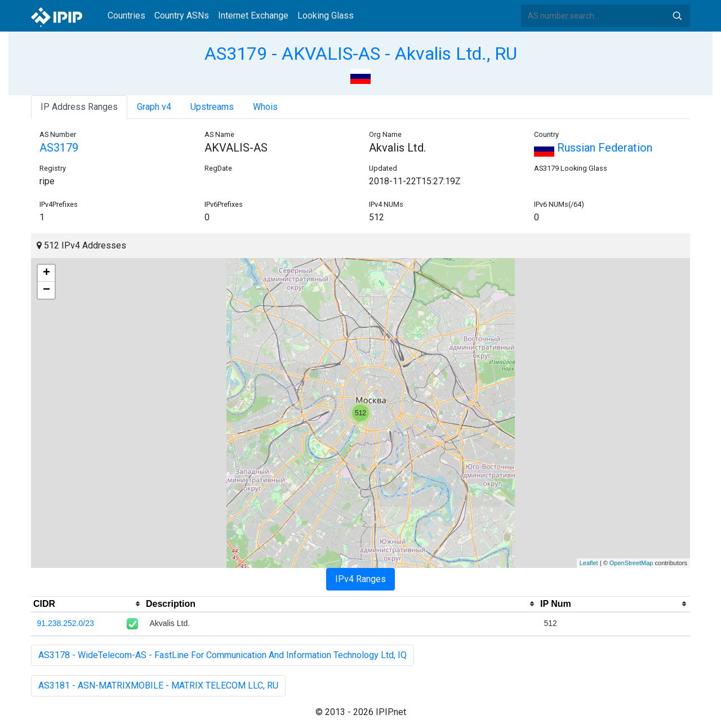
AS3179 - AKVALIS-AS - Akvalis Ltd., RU (361, 54)
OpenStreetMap (631, 563)
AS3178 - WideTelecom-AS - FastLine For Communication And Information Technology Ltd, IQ (222, 655)
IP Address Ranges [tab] (79, 107)
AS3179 (59, 148)
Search (677, 16)
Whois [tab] (265, 107)
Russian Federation (593, 148)
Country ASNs (182, 15)
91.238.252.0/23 (66, 623)
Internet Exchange (253, 15)
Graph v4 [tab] (154, 107)
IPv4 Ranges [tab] (360, 579)
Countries (126, 15)
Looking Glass (326, 15)
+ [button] (46, 273)
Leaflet (589, 563)
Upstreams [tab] (212, 107)
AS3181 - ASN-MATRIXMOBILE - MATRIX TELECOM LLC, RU (158, 685)
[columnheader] (87, 604)
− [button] (46, 290)
